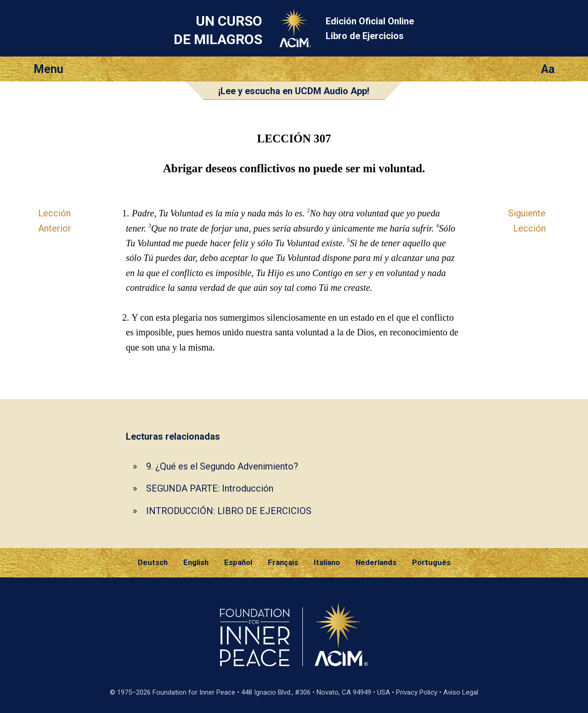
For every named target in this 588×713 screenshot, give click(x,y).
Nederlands (376, 562)
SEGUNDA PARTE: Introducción (210, 488)
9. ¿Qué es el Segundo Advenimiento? (222, 466)
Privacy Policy (417, 692)
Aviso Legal (461, 692)
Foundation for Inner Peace (194, 692)
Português (431, 562)
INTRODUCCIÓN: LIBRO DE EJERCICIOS (229, 511)
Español (238, 562)
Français (283, 562)
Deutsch (153, 562)
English (196, 562)
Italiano (327, 562)
